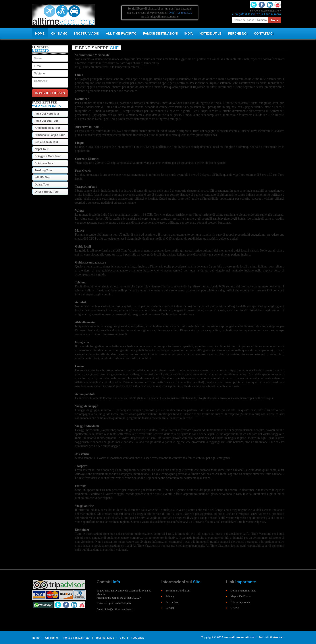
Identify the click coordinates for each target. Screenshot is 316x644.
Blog (122, 638)
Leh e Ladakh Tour (46, 142)
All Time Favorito (121, 33)
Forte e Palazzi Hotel (77, 638)
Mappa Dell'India (241, 596)
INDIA (189, 33)
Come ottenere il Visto (244, 590)
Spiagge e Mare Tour (48, 156)
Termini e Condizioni (178, 590)
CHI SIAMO (59, 33)
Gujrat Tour (42, 185)
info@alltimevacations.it (119, 609)
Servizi (170, 608)
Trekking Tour (43, 170)
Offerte (235, 608)
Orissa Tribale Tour (47, 192)
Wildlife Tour (43, 178)
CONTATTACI (264, 33)
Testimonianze (105, 638)
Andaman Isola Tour (47, 128)
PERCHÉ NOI (238, 33)
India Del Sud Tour (46, 121)
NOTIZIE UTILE (210, 33)
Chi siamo (52, 638)
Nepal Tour (42, 149)
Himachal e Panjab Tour (50, 135)
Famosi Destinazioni (160, 33)
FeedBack (137, 638)
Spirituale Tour (44, 163)
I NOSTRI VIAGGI (87, 33)
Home (40, 33)
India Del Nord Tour (47, 114)
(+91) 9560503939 (120, 603)
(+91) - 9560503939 (180, 13)
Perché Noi (172, 602)
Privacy (170, 596)
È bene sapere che (241, 602)
